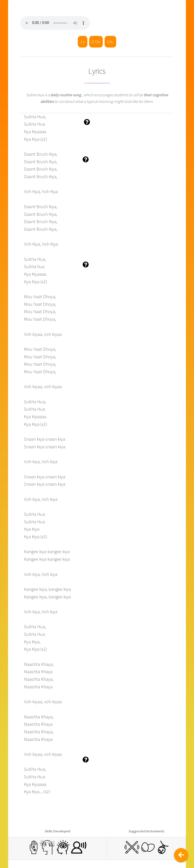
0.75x (96, 42)
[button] (87, 122)
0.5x (110, 42)
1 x (83, 42)
